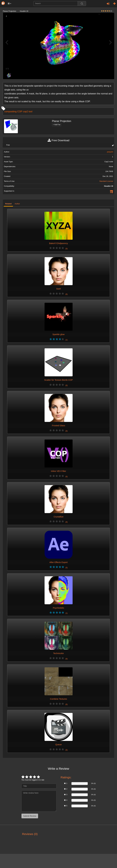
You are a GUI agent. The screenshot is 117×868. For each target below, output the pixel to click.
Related (8, 204)
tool (30, 111)
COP (20, 111)
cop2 (25, 111)
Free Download (59, 140)
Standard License (106, 181)
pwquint (110, 152)
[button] (10, 3)
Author (17, 204)
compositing (10, 111)
